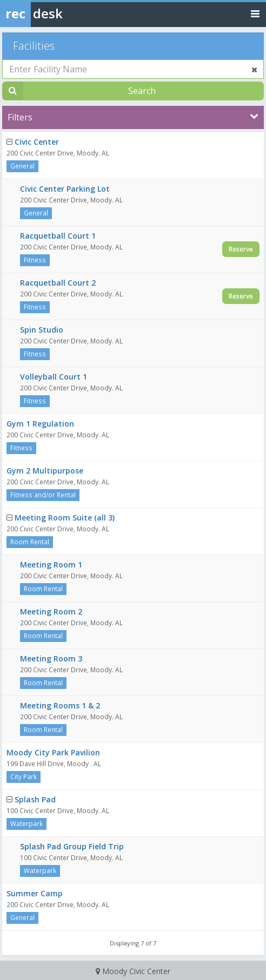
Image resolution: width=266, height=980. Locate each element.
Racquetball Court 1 (58, 236)
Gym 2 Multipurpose (45, 471)
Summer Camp (35, 893)
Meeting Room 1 (51, 565)
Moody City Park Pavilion (53, 752)
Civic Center (37, 142)
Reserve (241, 249)
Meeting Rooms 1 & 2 (60, 705)
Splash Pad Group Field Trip (72, 846)
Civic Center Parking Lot (65, 189)
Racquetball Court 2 (58, 283)
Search (142, 91)
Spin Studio (42, 330)
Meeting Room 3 (51, 658)
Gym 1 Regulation (40, 424)
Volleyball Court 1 (54, 377)
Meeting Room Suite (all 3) (65, 518)
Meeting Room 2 (51, 611)
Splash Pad (35, 799)
